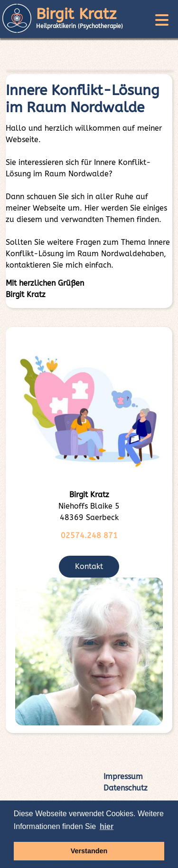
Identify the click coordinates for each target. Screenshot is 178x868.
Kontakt (89, 566)
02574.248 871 (89, 535)
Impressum (123, 776)
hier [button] (107, 826)
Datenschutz (126, 788)
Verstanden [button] (89, 851)
